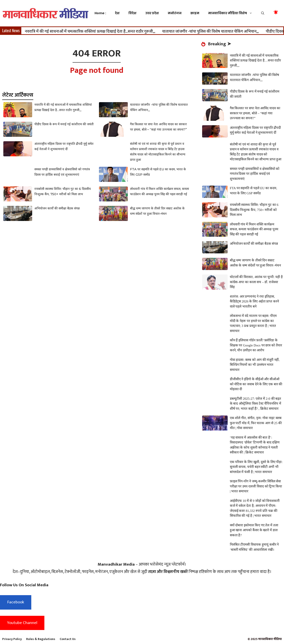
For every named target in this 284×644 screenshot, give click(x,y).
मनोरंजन (175, 13)
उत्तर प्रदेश (152, 13)
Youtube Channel (22, 623)
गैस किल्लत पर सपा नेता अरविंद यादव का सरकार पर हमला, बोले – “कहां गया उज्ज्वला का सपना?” (255, 113)
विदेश (132, 13)
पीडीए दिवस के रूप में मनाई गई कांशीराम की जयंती (64, 124)
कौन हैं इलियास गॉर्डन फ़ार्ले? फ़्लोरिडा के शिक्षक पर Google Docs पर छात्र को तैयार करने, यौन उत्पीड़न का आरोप (256, 345)
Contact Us (68, 639)
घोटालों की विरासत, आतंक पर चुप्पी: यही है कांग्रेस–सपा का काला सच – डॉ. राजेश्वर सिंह (256, 282)
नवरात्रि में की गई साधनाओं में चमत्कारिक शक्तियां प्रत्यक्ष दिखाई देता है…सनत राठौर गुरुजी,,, (90, 31)
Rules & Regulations (41, 639)
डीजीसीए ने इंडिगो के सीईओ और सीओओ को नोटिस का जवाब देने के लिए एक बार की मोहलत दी (256, 384)
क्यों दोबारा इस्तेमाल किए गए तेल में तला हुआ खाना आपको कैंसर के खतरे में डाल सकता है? (254, 530)
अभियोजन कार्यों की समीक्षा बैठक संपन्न (57, 208)
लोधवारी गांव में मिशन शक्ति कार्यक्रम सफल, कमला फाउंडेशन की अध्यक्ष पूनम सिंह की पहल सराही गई (254, 229)
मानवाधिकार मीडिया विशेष (232, 13)
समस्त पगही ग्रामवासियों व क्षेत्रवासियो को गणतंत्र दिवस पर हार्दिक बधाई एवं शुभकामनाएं (255, 174)
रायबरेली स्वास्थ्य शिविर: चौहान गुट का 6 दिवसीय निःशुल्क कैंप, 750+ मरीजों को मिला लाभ (254, 210)
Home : (100, 13)
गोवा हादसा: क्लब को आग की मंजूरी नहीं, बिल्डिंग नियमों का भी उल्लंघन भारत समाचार (255, 365)
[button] (263, 13)
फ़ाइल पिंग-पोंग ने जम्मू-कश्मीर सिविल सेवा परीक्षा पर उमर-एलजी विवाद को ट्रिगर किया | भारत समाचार (256, 486)
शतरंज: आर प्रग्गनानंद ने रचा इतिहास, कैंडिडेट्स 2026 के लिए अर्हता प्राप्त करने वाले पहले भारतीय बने (254, 301)
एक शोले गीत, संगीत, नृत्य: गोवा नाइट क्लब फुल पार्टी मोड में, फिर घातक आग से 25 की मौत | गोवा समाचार (256, 423)
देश (117, 13)
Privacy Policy (12, 639)
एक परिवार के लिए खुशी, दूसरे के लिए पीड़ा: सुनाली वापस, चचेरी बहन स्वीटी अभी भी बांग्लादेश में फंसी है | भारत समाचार (256, 467)
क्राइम (195, 13)
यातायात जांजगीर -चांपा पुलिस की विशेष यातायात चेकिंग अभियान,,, (210, 31)
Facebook (16, 602)
